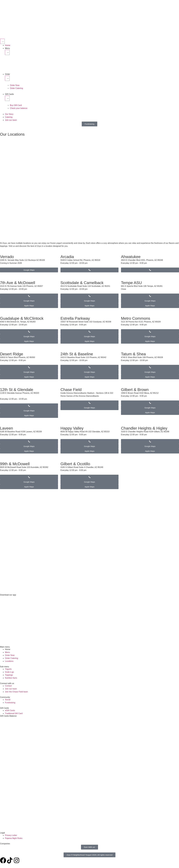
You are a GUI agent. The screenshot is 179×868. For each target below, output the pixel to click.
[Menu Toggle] (2, 41)
